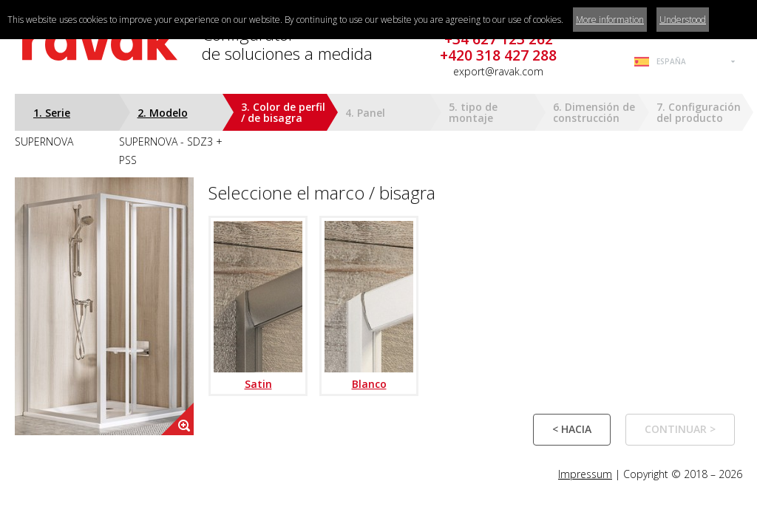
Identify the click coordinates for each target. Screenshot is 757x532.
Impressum (585, 474)
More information (610, 20)
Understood (683, 20)
